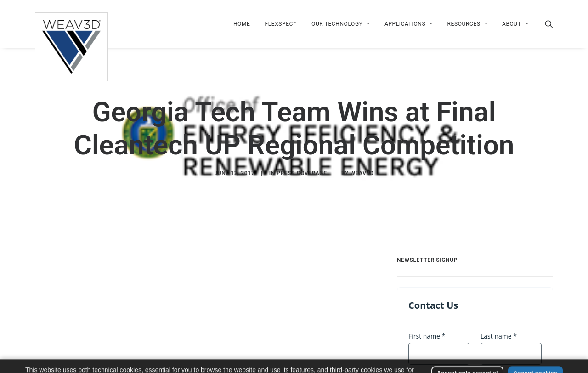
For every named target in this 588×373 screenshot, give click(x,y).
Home (242, 24)
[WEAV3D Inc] (71, 24)
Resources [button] (467, 24)
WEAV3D (362, 173)
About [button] (515, 24)
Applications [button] (409, 24)
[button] (549, 24)
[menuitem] (242, 24)
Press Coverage (302, 173)
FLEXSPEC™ (281, 24)
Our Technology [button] (341, 24)
